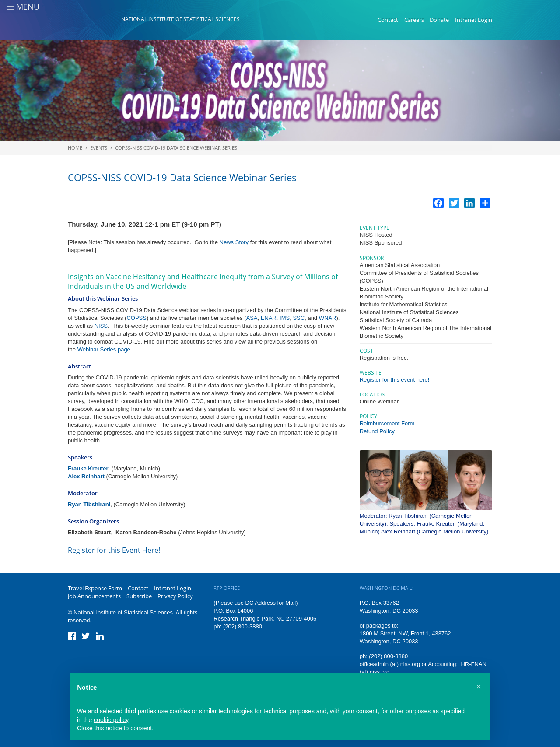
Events (99, 148)
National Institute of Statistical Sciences (180, 19)
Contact (388, 20)
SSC (299, 318)
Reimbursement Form (387, 423)
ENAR (269, 318)
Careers (414, 20)
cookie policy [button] (111, 720)
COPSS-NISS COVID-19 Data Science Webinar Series (176, 148)
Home (75, 148)
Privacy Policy (175, 596)
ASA (252, 318)
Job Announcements (94, 596)
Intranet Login (474, 20)
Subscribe (139, 596)
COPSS (136, 318)
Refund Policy (377, 431)
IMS (285, 318)
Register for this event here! (395, 380)
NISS (101, 326)
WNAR (328, 318)
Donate (439, 20)
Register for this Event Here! (114, 550)
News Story (234, 242)
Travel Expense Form (95, 588)
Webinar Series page (104, 349)
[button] (479, 687)
